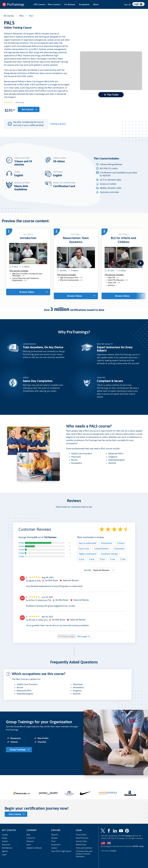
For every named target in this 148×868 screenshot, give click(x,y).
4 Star (21, 546)
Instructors (6, 845)
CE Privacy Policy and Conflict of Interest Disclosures (84, 854)
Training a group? (58, 124)
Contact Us (31, 838)
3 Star (21, 550)
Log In (4, 855)
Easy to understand (88, 543)
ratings (138, 846)
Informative (107, 543)
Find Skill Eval (7, 848)
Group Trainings (18, 750)
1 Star (21, 556)
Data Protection (82, 838)
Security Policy (81, 841)
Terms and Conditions (84, 848)
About (96, 4)
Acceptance (84, 4)
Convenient (119, 549)
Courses (5, 835)
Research (30, 841)
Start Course (15, 814)
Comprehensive (101, 549)
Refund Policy (81, 845)
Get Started (27, 109)
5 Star (21, 543)
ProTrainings (126, 836)
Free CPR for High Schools (61, 851)
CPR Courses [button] (40, 4)
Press (53, 841)
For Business (70, 4)
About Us (55, 835)
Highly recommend (88, 554)
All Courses (9, 16)
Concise (121, 543)
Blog (28, 835)
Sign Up (127, 4)
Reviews (54, 838)
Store (29, 845)
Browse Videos (27, 292)
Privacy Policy (81, 835)
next (141, 263)
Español (113, 851)
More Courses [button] (55, 4)
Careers (54, 848)
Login (138, 4)
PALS (21, 16)
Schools (5, 841)
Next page (83, 636)
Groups (5, 838)
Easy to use (84, 549)
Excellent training (109, 554)
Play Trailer (111, 95)
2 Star (21, 553)
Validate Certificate (34, 848)
